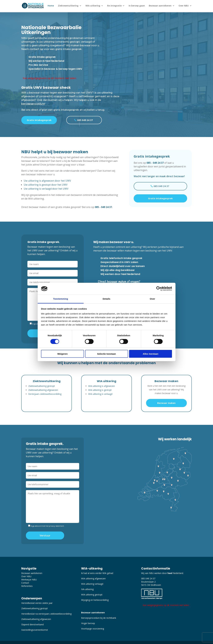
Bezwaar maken (166, 403)
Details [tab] (107, 299)
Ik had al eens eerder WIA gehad (97, 573)
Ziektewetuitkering (68, 6)
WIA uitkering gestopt (92, 595)
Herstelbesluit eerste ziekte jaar (37, 603)
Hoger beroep (88, 623)
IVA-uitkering (87, 589)
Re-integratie (114, 6)
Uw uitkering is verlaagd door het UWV (46, 189)
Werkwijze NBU (29, 580)
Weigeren (62, 354)
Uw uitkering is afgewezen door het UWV (47, 181)
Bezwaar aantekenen (160, 6)
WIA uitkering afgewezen (93, 578)
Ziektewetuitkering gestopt (42, 386)
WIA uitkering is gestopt (100, 390)
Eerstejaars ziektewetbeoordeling (45, 394)
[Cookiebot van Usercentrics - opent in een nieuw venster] (159, 289)
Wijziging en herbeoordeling (95, 600)
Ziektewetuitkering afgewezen (43, 390)
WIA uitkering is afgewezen (102, 386)
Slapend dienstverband (32, 624)
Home (51, 6)
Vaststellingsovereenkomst (35, 630)
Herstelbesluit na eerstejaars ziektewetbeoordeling (46, 614)
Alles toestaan (151, 354)
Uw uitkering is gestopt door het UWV (46, 185)
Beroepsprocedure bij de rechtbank (99, 618)
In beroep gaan (137, 6)
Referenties (27, 586)
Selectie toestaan (106, 354)
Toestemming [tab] (61, 299)
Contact (25, 583)
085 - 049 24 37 (103, 207)
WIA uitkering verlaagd (92, 584)
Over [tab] (152, 299)
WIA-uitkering (93, 6)
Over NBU (184, 6)
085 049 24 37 (85, 120)
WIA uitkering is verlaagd (100, 394)
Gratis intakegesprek (39, 120)
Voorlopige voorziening (93, 629)
